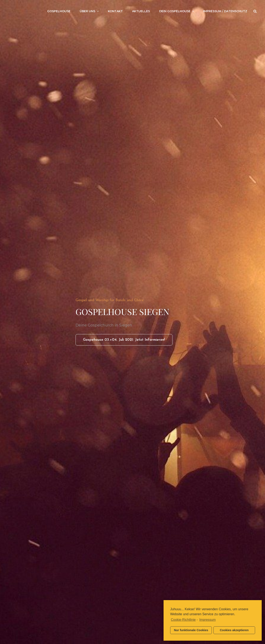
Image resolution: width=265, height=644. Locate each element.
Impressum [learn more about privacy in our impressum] (208, 620)
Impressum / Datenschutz (225, 11)
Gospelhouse (59, 11)
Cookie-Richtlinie (183, 620)
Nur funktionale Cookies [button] (191, 630)
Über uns (90, 11)
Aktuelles (141, 11)
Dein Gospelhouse (177, 11)
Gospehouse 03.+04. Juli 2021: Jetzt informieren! (128, 341)
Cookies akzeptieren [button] (234, 630)
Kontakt (115, 11)
